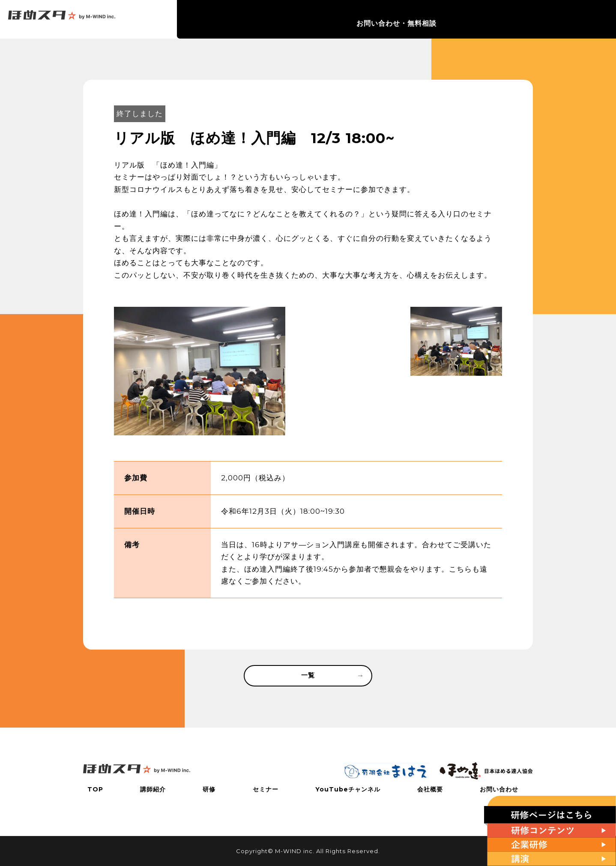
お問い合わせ (503, 789)
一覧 (331, 677)
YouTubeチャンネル (441, 19)
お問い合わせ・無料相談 (573, 19)
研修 (346, 19)
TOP (275, 19)
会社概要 (502, 19)
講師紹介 (311, 19)
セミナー (380, 19)
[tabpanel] (200, 371)
